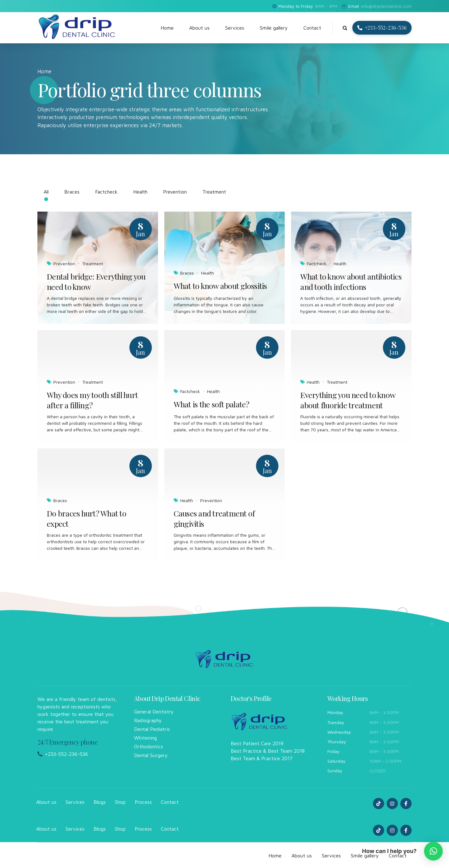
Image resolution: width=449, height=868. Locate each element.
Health (208, 273)
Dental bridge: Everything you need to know (96, 282)
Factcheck (317, 264)
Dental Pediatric (152, 729)
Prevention (64, 264)
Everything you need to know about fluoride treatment (348, 400)
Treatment (93, 264)
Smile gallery (274, 28)
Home (167, 28)
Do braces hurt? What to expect (87, 518)
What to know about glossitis (220, 286)
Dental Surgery (151, 755)
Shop (120, 802)
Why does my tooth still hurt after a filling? (92, 400)
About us (199, 28)
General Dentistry (154, 712)
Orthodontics (149, 746)
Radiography (148, 720)
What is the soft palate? (212, 404)
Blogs (100, 802)
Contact (312, 28)
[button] (433, 851)
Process (143, 802)
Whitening (145, 738)
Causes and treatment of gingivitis (214, 518)
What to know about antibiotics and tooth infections (351, 282)
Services (235, 28)
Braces (187, 273)
